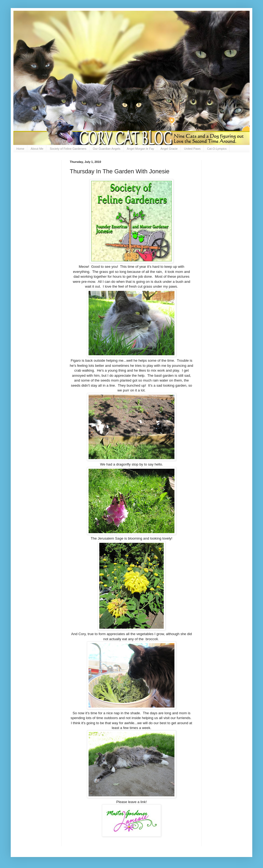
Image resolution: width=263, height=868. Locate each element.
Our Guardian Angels (107, 149)
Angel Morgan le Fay (141, 149)
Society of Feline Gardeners (68, 149)
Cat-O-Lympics (217, 149)
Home (20, 149)
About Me (37, 149)
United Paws (192, 149)
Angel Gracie (169, 149)
